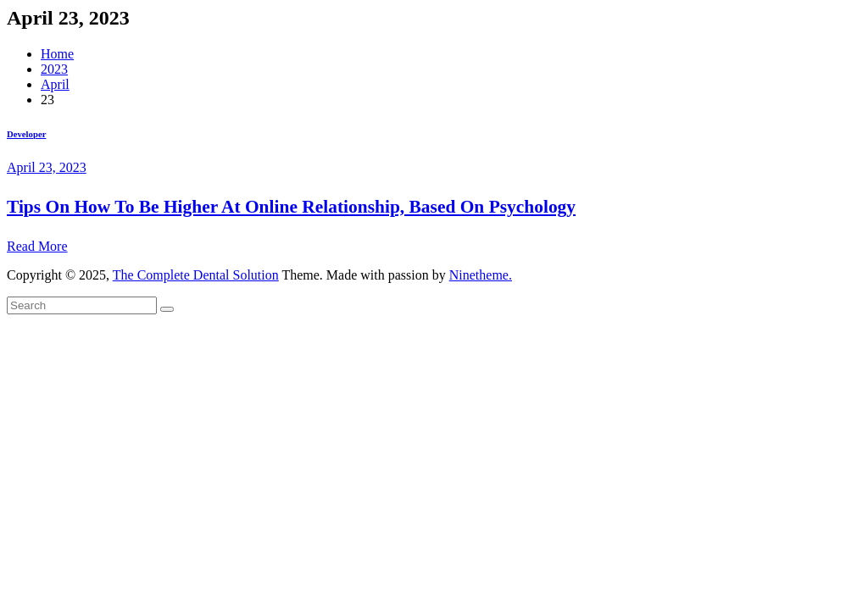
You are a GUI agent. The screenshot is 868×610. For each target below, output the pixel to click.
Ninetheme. (481, 275)
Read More (37, 246)
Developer (26, 134)
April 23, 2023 (47, 167)
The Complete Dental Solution (196, 275)
